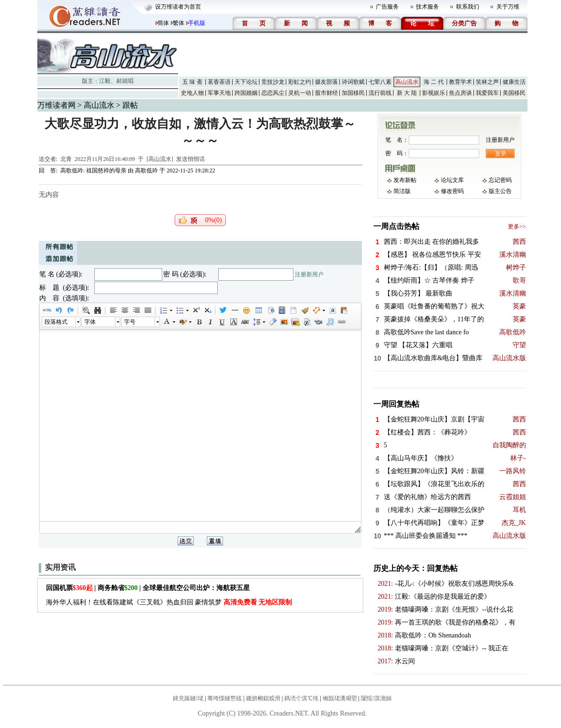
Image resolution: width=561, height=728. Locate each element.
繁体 (179, 23)
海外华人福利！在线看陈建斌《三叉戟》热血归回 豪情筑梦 (169, 602)
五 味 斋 (192, 82)
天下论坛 (246, 82)
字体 (90, 322)
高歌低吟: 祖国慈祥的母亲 (93, 171)
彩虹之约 (300, 82)
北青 (66, 159)
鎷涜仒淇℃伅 (301, 698)
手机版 (197, 23)
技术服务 (427, 7)
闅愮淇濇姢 (376, 698)
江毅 (105, 81)
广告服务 (387, 7)
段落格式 (56, 322)
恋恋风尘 (273, 93)
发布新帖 (405, 180)
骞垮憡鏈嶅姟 (224, 698)
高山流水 (407, 82)
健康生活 (514, 82)
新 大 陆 (407, 93)
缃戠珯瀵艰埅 (340, 698)
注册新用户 (309, 274)
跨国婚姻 (246, 93)
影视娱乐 (434, 93)
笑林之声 (487, 82)
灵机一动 (300, 93)
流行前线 (380, 93)
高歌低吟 (146, 171)
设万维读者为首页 (178, 7)
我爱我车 (487, 93)
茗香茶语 (219, 82)
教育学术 (460, 82)
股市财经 (326, 93)
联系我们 (468, 7)
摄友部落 (326, 82)
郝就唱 (125, 81)
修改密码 (452, 191)
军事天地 (219, 93)
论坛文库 (452, 180)
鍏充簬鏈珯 (188, 698)
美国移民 (514, 93)
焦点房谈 (460, 93)
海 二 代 (434, 82)
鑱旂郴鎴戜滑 (263, 698)
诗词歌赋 (353, 82)
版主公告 (500, 191)
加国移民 (353, 93)
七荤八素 (380, 82)
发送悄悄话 (191, 159)
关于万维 (508, 7)
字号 (130, 322)
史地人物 (192, 93)
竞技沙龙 (273, 82)
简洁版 (402, 191)
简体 (163, 23)
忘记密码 (500, 180)
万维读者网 (56, 105)
